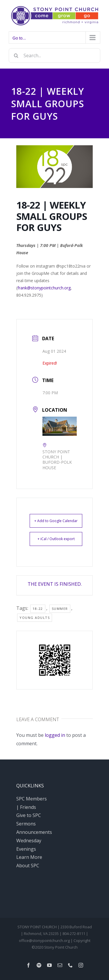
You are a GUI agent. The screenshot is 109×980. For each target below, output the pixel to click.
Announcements (33, 832)
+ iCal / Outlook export (56, 539)
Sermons (26, 824)
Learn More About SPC (29, 861)
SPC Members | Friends (32, 803)
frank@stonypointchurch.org (44, 288)
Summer (60, 609)
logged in (55, 735)
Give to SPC (29, 815)
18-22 (38, 609)
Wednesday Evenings (29, 845)
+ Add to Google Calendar (56, 521)
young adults (35, 618)
